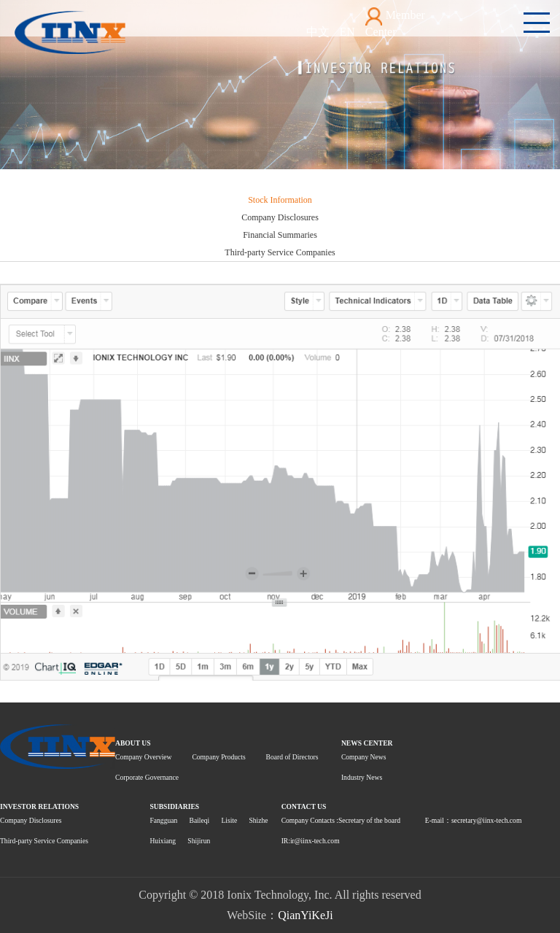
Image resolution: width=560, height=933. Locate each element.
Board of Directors (292, 757)
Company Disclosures (280, 217)
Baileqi (199, 820)
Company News (364, 757)
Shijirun (199, 841)
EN (347, 32)
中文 (318, 32)
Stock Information (280, 200)
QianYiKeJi (306, 915)
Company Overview (144, 757)
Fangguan (163, 820)
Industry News (362, 777)
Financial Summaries (280, 235)
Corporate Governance (147, 777)
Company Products (218, 757)
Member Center (395, 23)
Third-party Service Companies (280, 252)
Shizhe (258, 820)
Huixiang (163, 841)
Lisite (229, 820)
